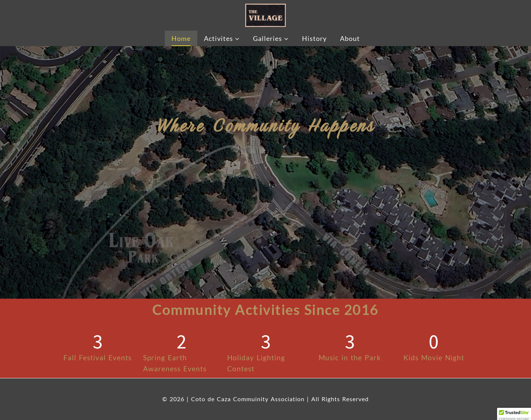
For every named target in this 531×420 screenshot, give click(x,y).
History (314, 38)
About (350, 38)
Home (181, 38)
